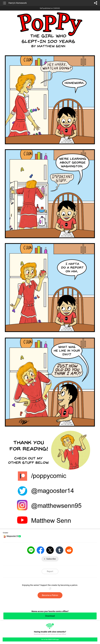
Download (50, 616)
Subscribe (51, 559)
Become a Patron (50, 595)
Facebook (40, 550)
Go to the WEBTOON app (50, 639)
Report (50, 571)
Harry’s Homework (18, 3)
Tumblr (60, 550)
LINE (31, 550)
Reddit (69, 550)
